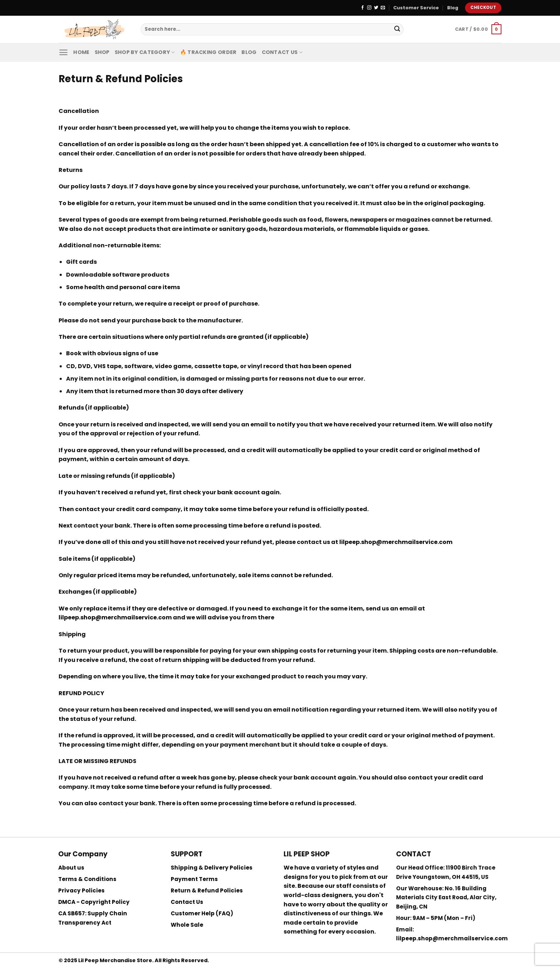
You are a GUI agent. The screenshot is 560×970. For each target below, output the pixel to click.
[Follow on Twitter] (376, 8)
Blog (453, 8)
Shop (102, 52)
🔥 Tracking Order (208, 52)
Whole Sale (187, 925)
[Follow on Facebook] (362, 8)
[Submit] (397, 29)
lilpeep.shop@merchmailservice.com (452, 938)
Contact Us (282, 52)
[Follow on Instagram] (369, 8)
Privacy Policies (81, 890)
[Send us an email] (383, 8)
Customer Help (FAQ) (202, 913)
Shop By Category (145, 52)
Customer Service (416, 8)
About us (71, 868)
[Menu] (63, 52)
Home (81, 52)
